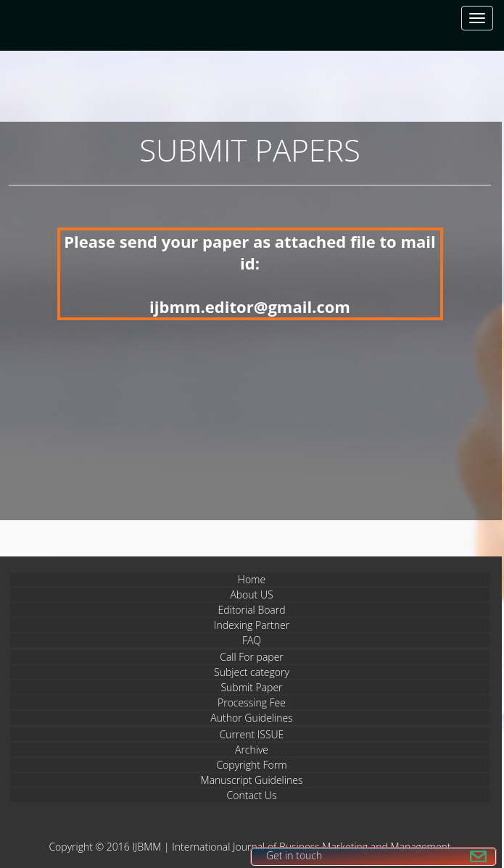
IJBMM (146, 847)
